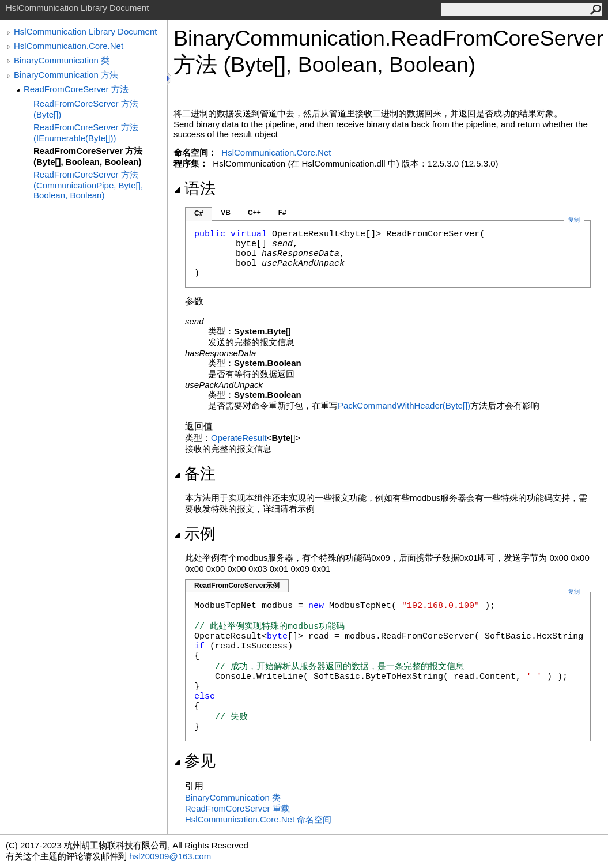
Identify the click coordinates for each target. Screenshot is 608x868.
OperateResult (239, 438)
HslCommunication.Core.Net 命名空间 (258, 819)
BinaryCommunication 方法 (66, 75)
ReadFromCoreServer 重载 (237, 808)
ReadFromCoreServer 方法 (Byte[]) (86, 109)
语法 (195, 188)
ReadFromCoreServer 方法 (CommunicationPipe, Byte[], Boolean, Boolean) (88, 185)
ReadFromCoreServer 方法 (76, 89)
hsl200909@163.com (170, 856)
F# (282, 213)
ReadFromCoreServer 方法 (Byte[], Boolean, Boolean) (88, 156)
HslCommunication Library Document (85, 31)
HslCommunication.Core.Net (69, 46)
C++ (254, 213)
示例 (195, 534)
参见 (195, 761)
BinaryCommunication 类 (62, 60)
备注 (195, 474)
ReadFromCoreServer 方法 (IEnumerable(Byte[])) (86, 133)
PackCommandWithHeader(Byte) (404, 405)
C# (199, 213)
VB (226, 213)
